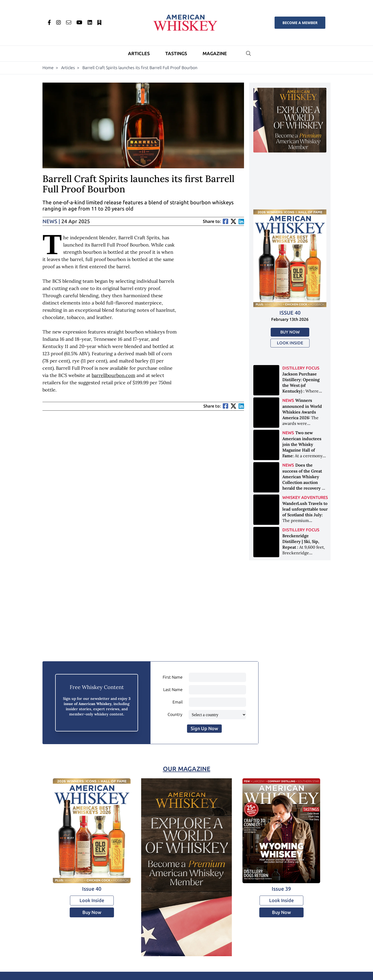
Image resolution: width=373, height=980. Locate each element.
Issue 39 (281, 889)
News (51, 221)
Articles (139, 54)
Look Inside (290, 343)
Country (175, 714)
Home (48, 68)
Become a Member (300, 23)
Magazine (215, 54)
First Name (173, 677)
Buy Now (290, 332)
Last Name (173, 690)
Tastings (176, 54)
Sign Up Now (204, 729)
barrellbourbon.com (113, 375)
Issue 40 (290, 313)
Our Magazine (187, 769)
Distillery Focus (301, 368)
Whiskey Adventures (305, 498)
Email (178, 702)
